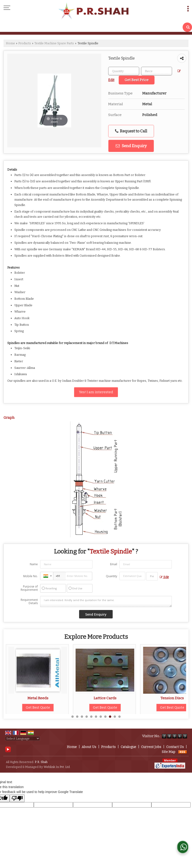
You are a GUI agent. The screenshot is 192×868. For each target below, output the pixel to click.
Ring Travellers (28, 698)
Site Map (169, 752)
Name (34, 564)
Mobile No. (31, 576)
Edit (164, 577)
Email (114, 564)
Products (25, 43)
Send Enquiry (131, 146)
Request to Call (131, 131)
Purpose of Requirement (29, 588)
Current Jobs (151, 747)
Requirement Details (29, 602)
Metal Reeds (95, 698)
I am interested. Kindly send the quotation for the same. (106, 602)
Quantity (111, 576)
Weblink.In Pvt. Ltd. (57, 767)
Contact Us (175, 747)
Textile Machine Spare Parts (54, 43)
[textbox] (157, 71)
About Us (89, 747)
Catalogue (128, 747)
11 (119, 717)
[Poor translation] (17, 798)
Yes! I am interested (96, 392)
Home (10, 43)
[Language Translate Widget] (23, 739)
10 (115, 717)
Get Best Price (137, 80)
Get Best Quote (28, 708)
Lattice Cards (162, 698)
